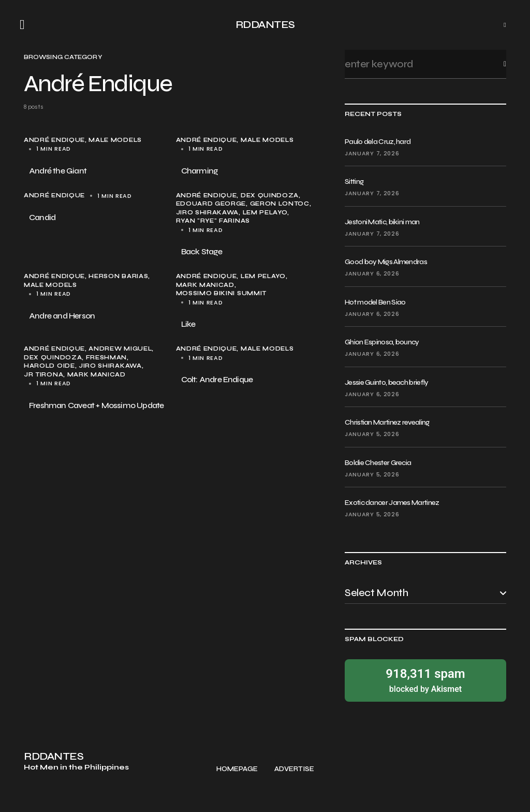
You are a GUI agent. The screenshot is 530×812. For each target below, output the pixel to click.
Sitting (354, 182)
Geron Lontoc (280, 204)
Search (497, 64)
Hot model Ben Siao (375, 302)
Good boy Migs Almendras (386, 262)
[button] (25, 25)
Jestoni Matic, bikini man (382, 222)
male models (115, 140)
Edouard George (211, 204)
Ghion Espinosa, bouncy (382, 342)
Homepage (237, 769)
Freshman (107, 358)
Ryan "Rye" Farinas (213, 221)
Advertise (294, 769)
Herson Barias (118, 276)
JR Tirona (43, 375)
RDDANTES (265, 25)
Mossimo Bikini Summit (221, 293)
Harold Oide (49, 366)
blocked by (425, 680)
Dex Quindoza (270, 195)
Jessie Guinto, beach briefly (386, 382)
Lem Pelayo (265, 213)
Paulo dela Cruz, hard (378, 142)
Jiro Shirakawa (208, 213)
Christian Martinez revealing (387, 422)
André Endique (54, 140)
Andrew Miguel (120, 349)
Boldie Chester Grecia (378, 463)
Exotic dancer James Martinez (392, 503)
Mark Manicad (205, 285)
